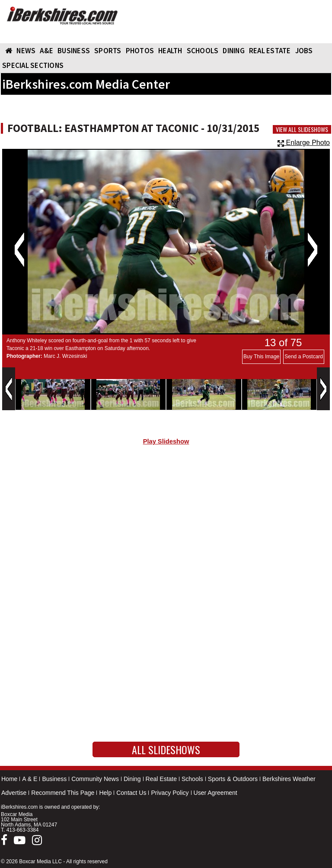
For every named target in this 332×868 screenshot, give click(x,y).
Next (312, 250)
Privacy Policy (170, 793)
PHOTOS (140, 51)
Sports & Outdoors (233, 779)
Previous (19, 250)
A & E (30, 779)
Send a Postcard (304, 357)
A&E (46, 51)
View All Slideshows (302, 129)
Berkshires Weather (289, 779)
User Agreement (215, 793)
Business (54, 779)
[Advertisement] (166, 525)
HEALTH (170, 51)
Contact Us (131, 793)
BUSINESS (74, 51)
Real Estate (161, 779)
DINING (234, 51)
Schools (192, 779)
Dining (132, 779)
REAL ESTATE (270, 51)
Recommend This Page (63, 793)
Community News (95, 779)
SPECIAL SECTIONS (33, 65)
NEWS (26, 51)
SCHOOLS (203, 51)
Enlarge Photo (304, 143)
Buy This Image (261, 357)
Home (9, 779)
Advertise (14, 793)
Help (105, 793)
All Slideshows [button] (166, 749)
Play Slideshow (166, 441)
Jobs (304, 51)
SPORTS (108, 51)
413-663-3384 (23, 830)
